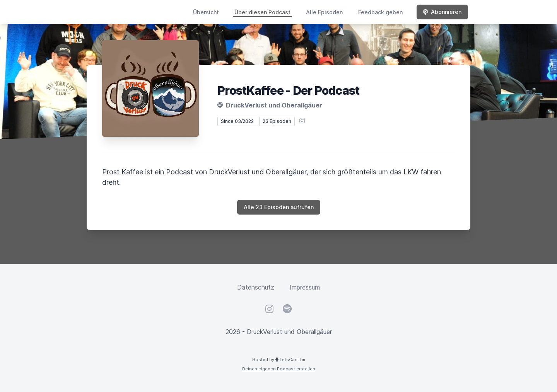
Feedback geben (380, 12)
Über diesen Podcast (262, 12)
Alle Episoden (324, 12)
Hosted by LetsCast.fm (279, 360)
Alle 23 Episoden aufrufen (279, 207)
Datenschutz (256, 287)
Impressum (305, 287)
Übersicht (206, 12)
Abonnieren (442, 12)
